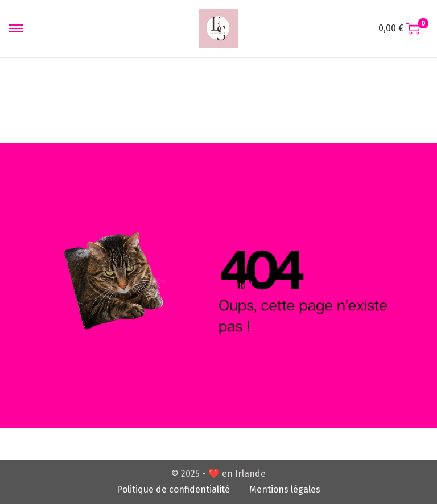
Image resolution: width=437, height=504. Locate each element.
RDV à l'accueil (218, 285)
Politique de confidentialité (173, 489)
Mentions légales (285, 489)
